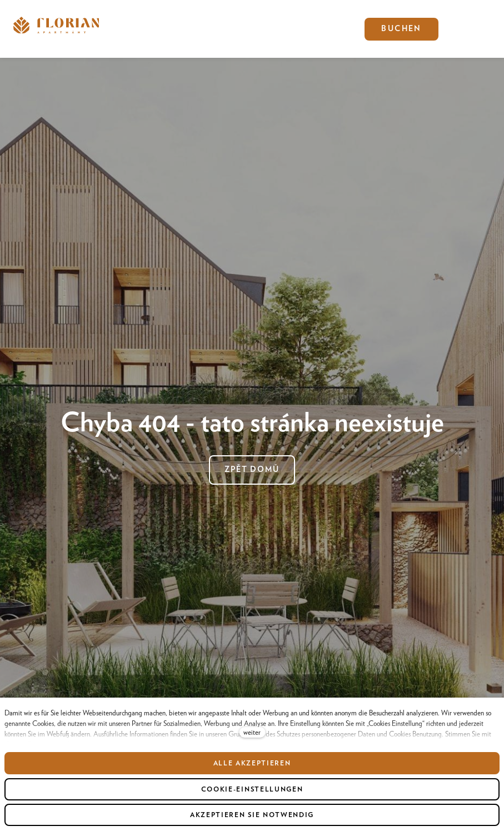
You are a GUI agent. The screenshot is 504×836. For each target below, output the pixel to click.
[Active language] (453, 29)
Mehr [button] (220, 29)
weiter (252, 732)
